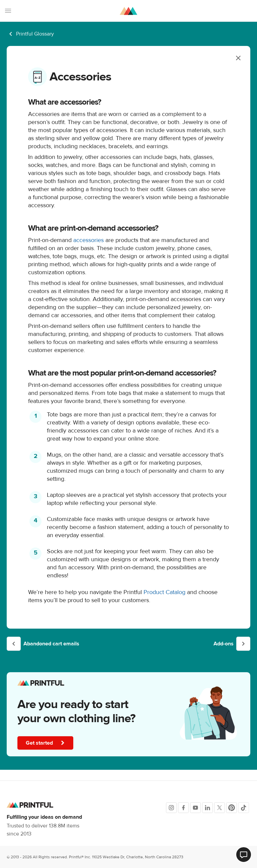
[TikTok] (244, 808)
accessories (88, 240)
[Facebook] (183, 808)
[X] (220, 808)
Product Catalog (164, 592)
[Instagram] (171, 808)
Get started (46, 743)
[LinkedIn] (207, 808)
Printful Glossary (35, 34)
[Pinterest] (232, 808)
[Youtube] (195, 808)
